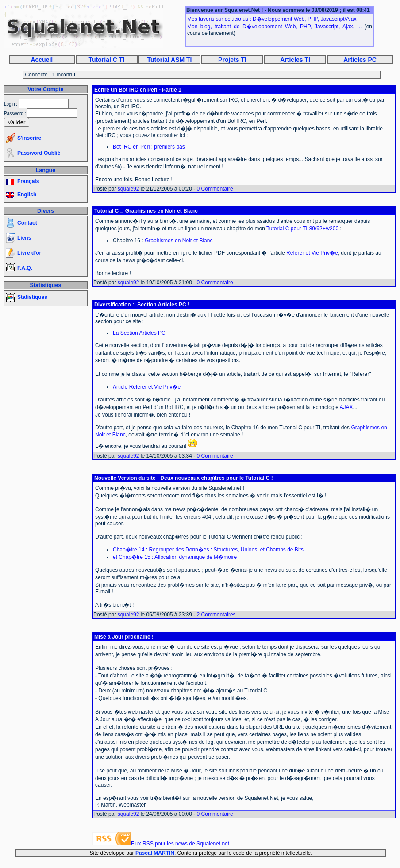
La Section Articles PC (139, 333)
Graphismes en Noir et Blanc (179, 241)
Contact (27, 223)
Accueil (42, 60)
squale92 (129, 189)
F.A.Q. (25, 268)
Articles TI (295, 60)
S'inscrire (29, 138)
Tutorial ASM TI (169, 60)
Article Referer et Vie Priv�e (147, 387)
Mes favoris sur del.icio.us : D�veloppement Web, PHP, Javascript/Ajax (272, 19)
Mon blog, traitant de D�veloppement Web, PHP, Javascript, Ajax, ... (274, 27)
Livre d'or (29, 253)
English (27, 195)
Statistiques (32, 297)
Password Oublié (39, 153)
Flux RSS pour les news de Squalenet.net (180, 844)
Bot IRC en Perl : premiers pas (149, 147)
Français (28, 181)
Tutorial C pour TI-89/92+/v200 (302, 229)
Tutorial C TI (107, 60)
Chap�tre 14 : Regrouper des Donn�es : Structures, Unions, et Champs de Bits (208, 550)
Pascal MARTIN (155, 853)
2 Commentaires (216, 615)
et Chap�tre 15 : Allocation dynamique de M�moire (175, 557)
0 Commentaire (215, 189)
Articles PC (360, 60)
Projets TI (232, 60)
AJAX (346, 407)
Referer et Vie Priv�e (312, 253)
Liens (24, 238)
